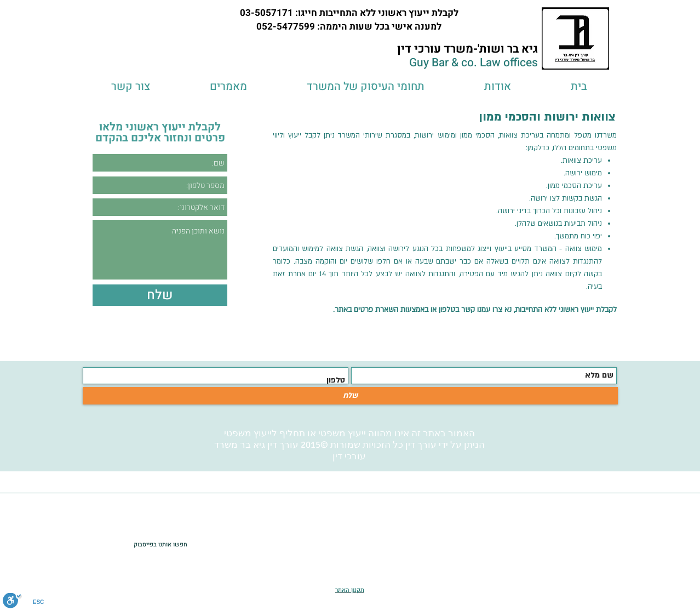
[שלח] (350, 396)
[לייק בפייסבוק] (109, 544)
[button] (365, 86)
